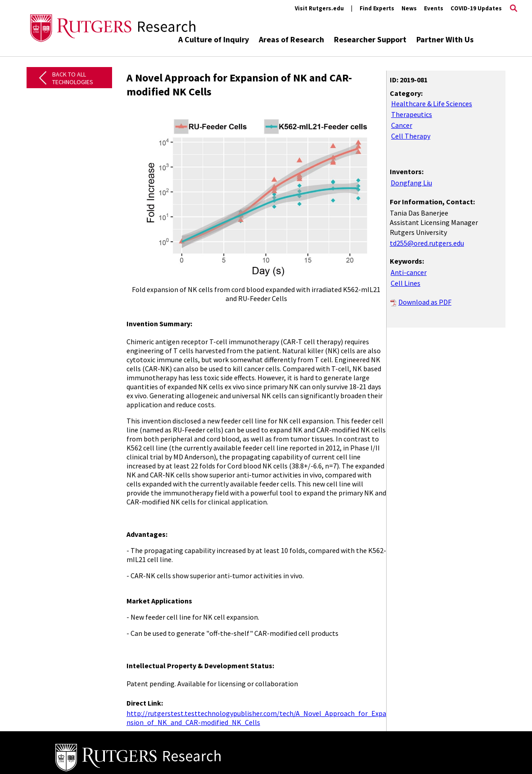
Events (434, 8)
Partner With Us (445, 39)
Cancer (402, 125)
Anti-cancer (409, 272)
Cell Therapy (411, 136)
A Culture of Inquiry (214, 39)
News (409, 8)
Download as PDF (425, 302)
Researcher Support (370, 39)
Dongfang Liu (411, 183)
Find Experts (377, 8)
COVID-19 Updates (476, 8)
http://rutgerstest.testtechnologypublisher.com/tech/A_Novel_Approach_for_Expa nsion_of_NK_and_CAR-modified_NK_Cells (256, 718)
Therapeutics (412, 114)
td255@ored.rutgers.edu (427, 243)
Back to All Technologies (73, 78)
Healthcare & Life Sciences (432, 103)
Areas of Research (291, 39)
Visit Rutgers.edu (319, 8)
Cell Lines (406, 283)
